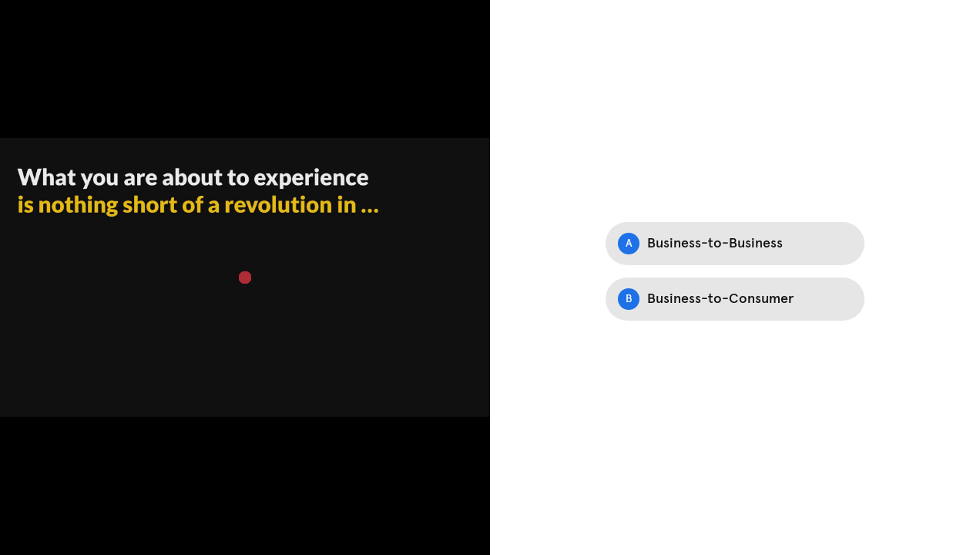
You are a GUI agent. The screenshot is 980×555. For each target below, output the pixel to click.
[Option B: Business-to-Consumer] (735, 299)
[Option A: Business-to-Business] (735, 244)
